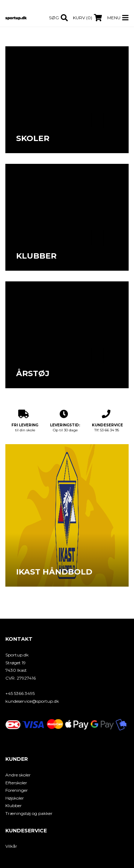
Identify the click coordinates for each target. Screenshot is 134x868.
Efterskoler (16, 783)
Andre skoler (18, 775)
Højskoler (15, 798)
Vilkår (11, 846)
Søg (54, 18)
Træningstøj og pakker (29, 813)
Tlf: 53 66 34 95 (107, 421)
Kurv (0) (83, 18)
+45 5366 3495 (20, 693)
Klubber (14, 805)
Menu (114, 18)
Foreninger (17, 790)
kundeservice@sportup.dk (32, 701)
